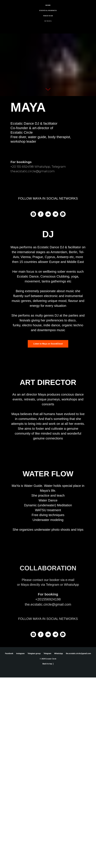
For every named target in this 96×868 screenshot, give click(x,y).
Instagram (20, 844)
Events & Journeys (48, 10)
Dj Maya (48, 21)
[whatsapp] (63, 214)
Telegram (47, 844)
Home (48, 5)
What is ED (48, 16)
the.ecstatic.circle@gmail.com (78, 844)
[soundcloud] (48, 214)
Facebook (9, 844)
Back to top (48, 854)
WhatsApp (59, 844)
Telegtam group (34, 844)
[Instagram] (33, 214)
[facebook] (41, 214)
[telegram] (55, 214)
